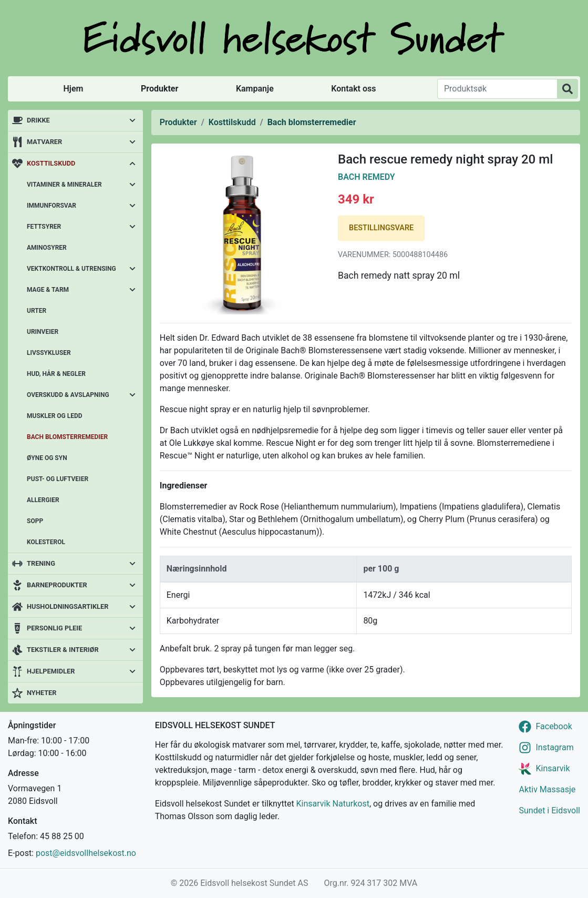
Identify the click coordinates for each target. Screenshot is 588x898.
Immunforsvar (51, 206)
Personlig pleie (54, 628)
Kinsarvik (553, 768)
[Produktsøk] (497, 89)
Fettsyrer (44, 227)
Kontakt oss (353, 89)
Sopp (35, 521)
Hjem (74, 89)
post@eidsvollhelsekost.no (86, 853)
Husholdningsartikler (68, 606)
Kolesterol (46, 542)
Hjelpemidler (51, 671)
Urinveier (43, 332)
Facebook (554, 726)
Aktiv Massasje (547, 789)
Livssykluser (49, 353)
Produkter (159, 89)
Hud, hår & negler (56, 374)
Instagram (554, 747)
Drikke (38, 120)
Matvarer (44, 142)
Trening (41, 563)
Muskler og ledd (55, 416)
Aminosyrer (47, 248)
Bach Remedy (367, 177)
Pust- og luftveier (58, 479)
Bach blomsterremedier (67, 437)
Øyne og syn (47, 458)
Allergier (43, 500)
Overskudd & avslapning (68, 395)
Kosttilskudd (51, 163)
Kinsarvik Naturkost (333, 804)
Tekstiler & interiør (63, 650)
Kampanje (255, 89)
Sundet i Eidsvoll (549, 810)
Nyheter (42, 693)
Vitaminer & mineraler (64, 185)
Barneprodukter (57, 585)
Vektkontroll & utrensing (71, 269)
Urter (37, 311)
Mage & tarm (48, 290)
